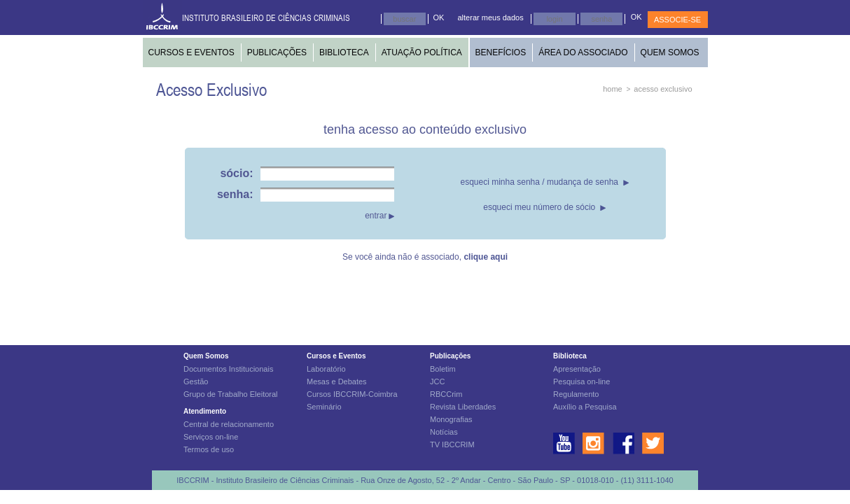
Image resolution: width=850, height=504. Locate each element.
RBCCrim (446, 394)
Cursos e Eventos (336, 356)
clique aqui (486, 257)
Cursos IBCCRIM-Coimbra (352, 394)
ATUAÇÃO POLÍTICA (422, 52)
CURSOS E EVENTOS (191, 52)
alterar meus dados (491, 17)
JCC (437, 381)
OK (439, 17)
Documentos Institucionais (228, 369)
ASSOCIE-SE (677, 20)
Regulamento (576, 394)
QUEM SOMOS (670, 52)
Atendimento (205, 411)
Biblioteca (570, 356)
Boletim (443, 369)
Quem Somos (206, 356)
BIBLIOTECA (344, 52)
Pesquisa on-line (581, 381)
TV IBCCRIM (452, 444)
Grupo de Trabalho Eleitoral (231, 394)
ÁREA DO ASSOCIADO (583, 52)
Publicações (450, 356)
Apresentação (577, 369)
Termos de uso (209, 449)
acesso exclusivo (663, 89)
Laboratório (326, 369)
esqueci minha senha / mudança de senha (540, 182)
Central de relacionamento (229, 424)
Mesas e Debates (337, 381)
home (613, 89)
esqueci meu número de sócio (539, 207)
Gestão (196, 381)
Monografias (451, 419)
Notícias (444, 432)
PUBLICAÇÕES (277, 52)
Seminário (324, 407)
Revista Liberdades (463, 407)
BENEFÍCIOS (501, 52)
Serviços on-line (211, 437)
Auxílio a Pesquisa (585, 407)
